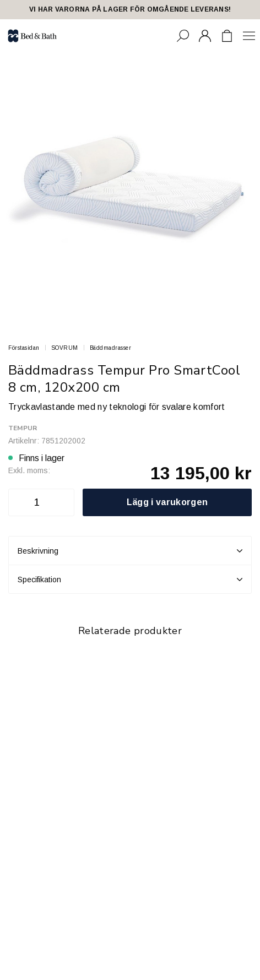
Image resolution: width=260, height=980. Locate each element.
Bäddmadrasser (111, 348)
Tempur (23, 428)
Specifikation (130, 580)
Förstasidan (24, 348)
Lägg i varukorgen (167, 502)
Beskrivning (130, 551)
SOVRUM (65, 348)
